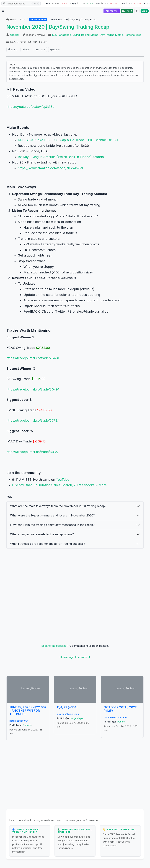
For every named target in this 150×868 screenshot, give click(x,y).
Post (26, 50)
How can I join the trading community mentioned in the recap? (52, 525)
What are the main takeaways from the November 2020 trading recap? (58, 506)
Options (27, 725)
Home (11, 19)
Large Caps (77, 718)
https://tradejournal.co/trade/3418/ (32, 452)
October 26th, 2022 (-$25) (120, 709)
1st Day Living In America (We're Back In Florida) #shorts (61, 157)
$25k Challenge (62, 35)
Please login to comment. (75, 657)
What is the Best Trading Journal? (26, 831)
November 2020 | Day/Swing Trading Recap (58, 27)
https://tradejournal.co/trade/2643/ (33, 358)
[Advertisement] (75, 594)
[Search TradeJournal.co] (21, 4)
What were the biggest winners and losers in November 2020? (52, 515)
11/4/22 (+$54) (67, 707)
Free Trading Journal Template (75, 831)
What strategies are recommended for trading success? (48, 544)
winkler (15, 35)
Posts (23, 19)
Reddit (55, 50)
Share (13, 50)
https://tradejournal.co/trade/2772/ (32, 420)
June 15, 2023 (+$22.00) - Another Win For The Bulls (28, 711)
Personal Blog (133, 35)
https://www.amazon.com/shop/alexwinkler (51, 168)
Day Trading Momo (111, 35)
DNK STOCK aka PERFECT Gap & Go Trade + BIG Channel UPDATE (69, 140)
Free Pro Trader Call (121, 829)
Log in (145, 11)
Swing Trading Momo (85, 35)
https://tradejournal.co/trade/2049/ (33, 389)
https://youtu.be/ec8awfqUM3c (30, 107)
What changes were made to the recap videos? (42, 534)
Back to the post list (54, 646)
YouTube (63, 480)
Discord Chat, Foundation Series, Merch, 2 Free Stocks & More (59, 485)
